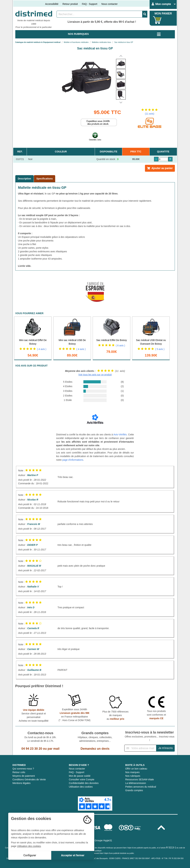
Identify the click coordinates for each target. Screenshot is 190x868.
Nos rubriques (133, 776)
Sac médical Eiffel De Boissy (112, 340)
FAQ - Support (89, 4)
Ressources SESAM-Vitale (139, 779)
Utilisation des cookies (81, 787)
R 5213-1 (171, 848)
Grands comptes (134, 790)
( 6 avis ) (120, 345)
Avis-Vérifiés (120, 435)
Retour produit (70, 4)
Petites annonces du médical (141, 787)
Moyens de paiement (24, 776)
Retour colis (19, 772)
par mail (54, 749)
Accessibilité (52, 4)
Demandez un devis (95, 749)
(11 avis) (150, 114)
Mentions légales (22, 783)
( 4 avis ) (42, 349)
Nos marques (132, 772)
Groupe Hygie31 (103, 840)
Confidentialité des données (84, 783)
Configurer (30, 855)
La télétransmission (136, 783)
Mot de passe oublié (80, 776)
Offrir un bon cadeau (136, 769)
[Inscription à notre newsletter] (140, 748)
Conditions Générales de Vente (29, 779)
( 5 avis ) (160, 349)
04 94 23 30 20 (32, 749)
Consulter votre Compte (82, 779)
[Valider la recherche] (145, 14)
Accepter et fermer (73, 855)
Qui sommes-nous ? (23, 769)
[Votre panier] (157, 20)
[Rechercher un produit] (99, 14)
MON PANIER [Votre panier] (163, 14)
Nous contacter (110, 4)
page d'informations (73, 460)
